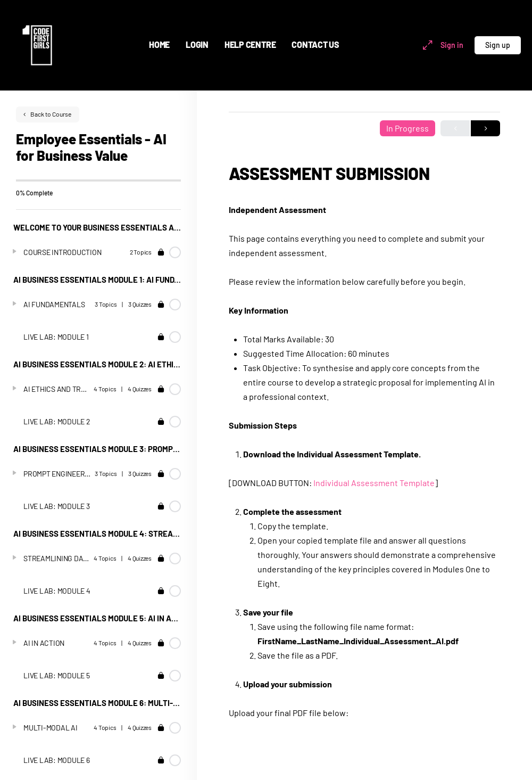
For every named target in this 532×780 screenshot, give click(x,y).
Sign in (452, 45)
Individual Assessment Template (374, 483)
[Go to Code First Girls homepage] (37, 43)
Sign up (498, 45)
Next (485, 129)
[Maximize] (426, 45)
